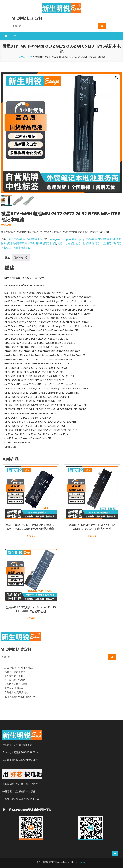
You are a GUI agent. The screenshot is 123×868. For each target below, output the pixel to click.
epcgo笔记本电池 (87, 239)
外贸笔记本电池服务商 (110, 239)
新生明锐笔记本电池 (46, 243)
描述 (7, 258)
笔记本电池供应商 (85, 243)
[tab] (7, 258)
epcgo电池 (71, 239)
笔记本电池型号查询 (105, 243)
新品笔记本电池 (17, 239)
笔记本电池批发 (22, 248)
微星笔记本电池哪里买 (13, 243)
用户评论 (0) (20, 258)
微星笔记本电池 (34, 239)
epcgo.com (57, 239)
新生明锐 (30, 243)
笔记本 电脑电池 (66, 243)
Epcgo (82, 862)
